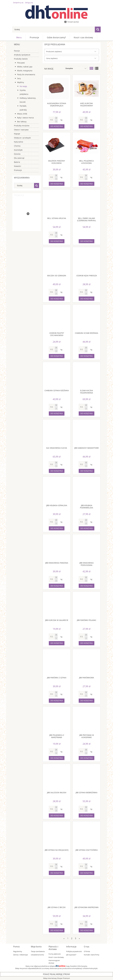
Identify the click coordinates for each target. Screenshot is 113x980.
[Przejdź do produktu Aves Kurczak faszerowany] (87, 88)
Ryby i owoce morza (25, 118)
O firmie (87, 951)
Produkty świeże (21, 59)
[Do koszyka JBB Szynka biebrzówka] (87, 816)
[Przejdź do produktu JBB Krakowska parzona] (57, 548)
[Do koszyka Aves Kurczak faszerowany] (87, 126)
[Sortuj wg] (76, 68)
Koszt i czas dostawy (56, 957)
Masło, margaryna (25, 71)
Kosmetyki (18, 150)
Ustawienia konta (37, 955)
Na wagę (23, 86)
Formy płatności (55, 954)
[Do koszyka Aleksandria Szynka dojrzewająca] (57, 126)
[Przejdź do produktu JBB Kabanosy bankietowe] (87, 433)
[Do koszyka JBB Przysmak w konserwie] (87, 758)
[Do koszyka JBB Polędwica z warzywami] (57, 758)
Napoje (17, 134)
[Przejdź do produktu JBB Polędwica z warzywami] (57, 720)
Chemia (17, 146)
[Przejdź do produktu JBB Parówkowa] (87, 663)
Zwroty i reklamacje (20, 955)
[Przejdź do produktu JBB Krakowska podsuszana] (87, 548)
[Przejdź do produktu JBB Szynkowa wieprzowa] (87, 892)
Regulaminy (18, 951)
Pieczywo (21, 63)
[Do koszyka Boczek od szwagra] (57, 299)
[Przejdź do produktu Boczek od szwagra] (57, 261)
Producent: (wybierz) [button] (54, 52)
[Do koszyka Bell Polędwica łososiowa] (87, 184)
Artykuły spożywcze (22, 55)
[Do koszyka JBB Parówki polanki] (87, 643)
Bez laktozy (22, 122)
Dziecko (17, 154)
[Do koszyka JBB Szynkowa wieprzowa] (87, 930)
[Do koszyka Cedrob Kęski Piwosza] (87, 299)
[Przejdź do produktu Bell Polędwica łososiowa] (87, 146)
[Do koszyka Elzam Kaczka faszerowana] (87, 414)
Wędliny (21, 82)
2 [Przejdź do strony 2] (72, 938)
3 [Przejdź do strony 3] (75, 938)
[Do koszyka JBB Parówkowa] (87, 701)
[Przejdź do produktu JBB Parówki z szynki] (57, 663)
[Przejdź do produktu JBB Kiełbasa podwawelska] (87, 490)
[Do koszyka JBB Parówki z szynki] (57, 701)
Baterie (17, 162)
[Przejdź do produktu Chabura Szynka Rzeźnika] (57, 376)
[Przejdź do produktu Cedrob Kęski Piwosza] (87, 261)
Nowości (18, 166)
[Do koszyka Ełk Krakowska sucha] (57, 471)
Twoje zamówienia (38, 951)
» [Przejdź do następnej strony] (79, 938)
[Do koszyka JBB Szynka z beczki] (57, 930)
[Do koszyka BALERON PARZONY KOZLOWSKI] (57, 184)
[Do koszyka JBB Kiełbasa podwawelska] (87, 528)
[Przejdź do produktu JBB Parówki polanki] (87, 605)
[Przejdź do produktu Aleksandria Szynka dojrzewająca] (57, 88)
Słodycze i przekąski (22, 138)
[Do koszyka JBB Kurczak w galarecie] (57, 643)
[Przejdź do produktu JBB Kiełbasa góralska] (57, 490)
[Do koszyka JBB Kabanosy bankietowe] (87, 471)
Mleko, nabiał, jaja (25, 67)
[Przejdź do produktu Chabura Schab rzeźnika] (87, 318)
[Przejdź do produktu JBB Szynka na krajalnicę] (57, 835)
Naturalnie (19, 142)
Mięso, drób (22, 114)
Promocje (18, 170)
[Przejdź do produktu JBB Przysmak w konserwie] (87, 720)
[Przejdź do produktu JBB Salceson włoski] (57, 778)
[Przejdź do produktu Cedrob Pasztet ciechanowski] (57, 318)
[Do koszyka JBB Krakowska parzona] (57, 586)
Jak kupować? (71, 955)
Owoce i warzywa (21, 130)
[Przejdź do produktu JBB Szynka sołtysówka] (87, 835)
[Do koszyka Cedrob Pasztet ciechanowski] (57, 356)
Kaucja (17, 51)
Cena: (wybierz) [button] (52, 58)
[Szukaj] (98, 29)
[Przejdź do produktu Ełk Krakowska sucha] (57, 433)
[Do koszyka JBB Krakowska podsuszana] (87, 586)
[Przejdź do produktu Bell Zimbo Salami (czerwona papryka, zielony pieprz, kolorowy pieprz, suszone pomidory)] (87, 203)
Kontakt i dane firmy (92, 955)
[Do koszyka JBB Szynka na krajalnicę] (57, 873)
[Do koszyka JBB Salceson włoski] (57, 816)
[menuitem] (19, 37)
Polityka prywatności (74, 951)
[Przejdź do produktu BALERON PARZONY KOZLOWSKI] (57, 146)
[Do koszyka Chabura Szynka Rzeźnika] (57, 414)
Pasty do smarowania (26, 74)
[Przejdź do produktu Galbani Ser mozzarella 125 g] (27, 224)
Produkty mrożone (22, 126)
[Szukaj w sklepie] (54, 29)
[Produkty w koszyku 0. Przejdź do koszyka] (72, 22)
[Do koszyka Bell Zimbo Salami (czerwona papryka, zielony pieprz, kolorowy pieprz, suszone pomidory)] (87, 241)
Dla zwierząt (19, 158)
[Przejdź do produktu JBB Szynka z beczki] (57, 892)
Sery (19, 78)
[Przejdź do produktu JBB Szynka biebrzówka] (87, 778)
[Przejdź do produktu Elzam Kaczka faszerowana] (87, 376)
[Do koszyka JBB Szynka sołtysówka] (87, 873)
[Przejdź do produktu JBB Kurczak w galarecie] (57, 605)
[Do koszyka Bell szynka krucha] (57, 241)
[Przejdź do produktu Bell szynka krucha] (57, 203)
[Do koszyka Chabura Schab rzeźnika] (87, 356)
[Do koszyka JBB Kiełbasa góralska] (57, 528)
